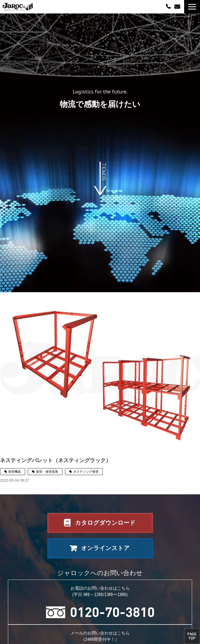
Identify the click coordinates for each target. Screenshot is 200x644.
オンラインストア (105, 548)
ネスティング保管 (86, 472)
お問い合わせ (178, 7)
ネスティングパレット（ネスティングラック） (55, 460)
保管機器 (15, 472)
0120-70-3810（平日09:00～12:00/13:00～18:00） (169, 6)
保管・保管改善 (47, 472)
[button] (192, 7)
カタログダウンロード (105, 523)
